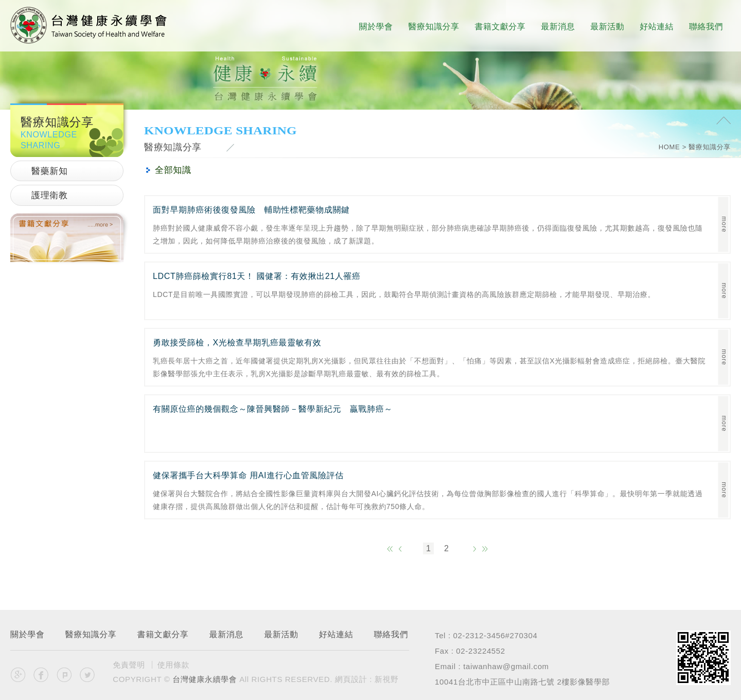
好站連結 (657, 27)
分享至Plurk (64, 675)
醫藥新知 (50, 171)
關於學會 (376, 27)
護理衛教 (50, 195)
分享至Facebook (41, 675)
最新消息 (558, 27)
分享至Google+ (18, 675)
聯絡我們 (706, 27)
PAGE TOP (724, 122)
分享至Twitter (87, 675)
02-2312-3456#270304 (496, 635)
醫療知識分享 (434, 27)
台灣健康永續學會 (89, 25)
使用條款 (174, 665)
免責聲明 (129, 665)
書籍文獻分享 (500, 27)
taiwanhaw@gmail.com (506, 666)
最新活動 (607, 27)
